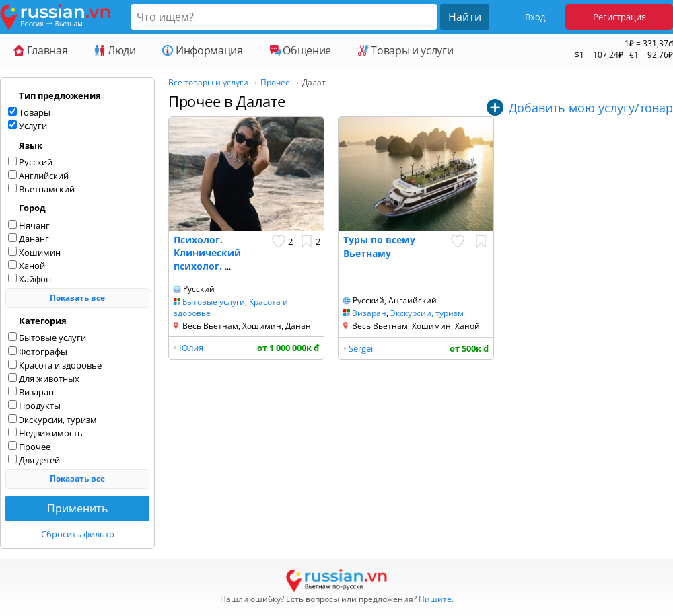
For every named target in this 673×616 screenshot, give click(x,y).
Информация (202, 50)
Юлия (191, 348)
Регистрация (619, 17)
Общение (300, 50)
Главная (40, 50)
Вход (535, 17)
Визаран (369, 313)
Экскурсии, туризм (427, 313)
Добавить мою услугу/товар (591, 108)
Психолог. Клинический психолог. (207, 253)
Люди (115, 50)
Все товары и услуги (208, 82)
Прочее (275, 82)
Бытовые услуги (214, 302)
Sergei (361, 348)
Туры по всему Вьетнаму (379, 246)
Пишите (435, 599)
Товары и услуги (405, 50)
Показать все (77, 298)
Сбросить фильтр (78, 534)
